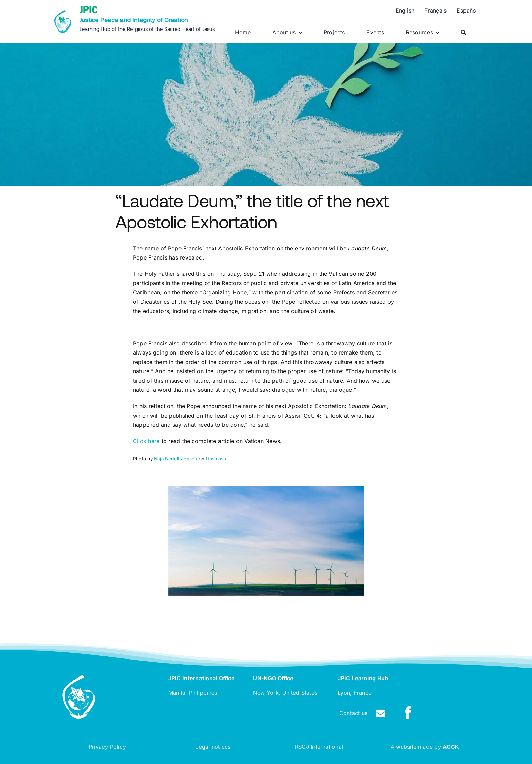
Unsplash (216, 459)
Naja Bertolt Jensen (176, 459)
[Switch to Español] (467, 11)
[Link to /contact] (380, 713)
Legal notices (213, 747)
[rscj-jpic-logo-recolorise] (63, 13)
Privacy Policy (107, 747)
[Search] (463, 33)
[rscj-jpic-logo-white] (79, 678)
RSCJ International (319, 747)
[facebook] (408, 713)
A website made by (425, 747)
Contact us (353, 713)
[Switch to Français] (435, 11)
